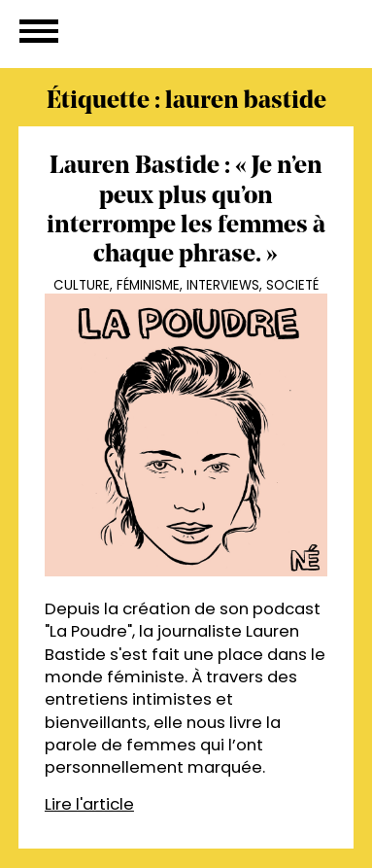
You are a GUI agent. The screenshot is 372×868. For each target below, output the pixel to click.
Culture (82, 285)
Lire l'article (89, 804)
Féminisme (148, 285)
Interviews (223, 285)
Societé (292, 285)
